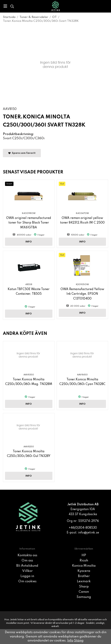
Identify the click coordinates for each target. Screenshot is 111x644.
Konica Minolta (84, 566)
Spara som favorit (22, 153)
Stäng (79, 641)
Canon (84, 592)
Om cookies (27, 581)
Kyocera (84, 571)
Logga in (27, 576)
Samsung (84, 597)
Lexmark (84, 581)
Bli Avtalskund (27, 566)
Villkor (27, 571)
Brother (84, 576)
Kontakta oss (27, 555)
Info (29, 242)
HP (84, 555)
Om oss (27, 561)
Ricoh (84, 561)
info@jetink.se (89, 533)
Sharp (84, 587)
